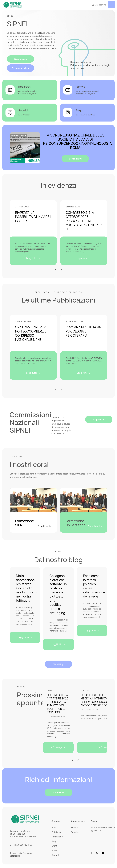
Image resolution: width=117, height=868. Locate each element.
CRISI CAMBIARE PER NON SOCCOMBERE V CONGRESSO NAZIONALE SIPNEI (31, 333)
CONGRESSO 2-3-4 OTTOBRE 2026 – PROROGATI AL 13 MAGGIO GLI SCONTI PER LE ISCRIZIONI (58, 704)
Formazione (57, 837)
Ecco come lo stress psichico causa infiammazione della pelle (94, 586)
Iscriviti (55, 850)
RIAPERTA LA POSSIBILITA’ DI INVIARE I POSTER (33, 217)
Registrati (76, 832)
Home (54, 828)
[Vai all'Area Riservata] (99, 5)
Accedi (74, 828)
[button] (56, 270)
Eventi (55, 846)
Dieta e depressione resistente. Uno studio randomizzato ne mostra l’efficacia (26, 588)
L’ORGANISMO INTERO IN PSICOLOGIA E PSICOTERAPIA (83, 331)
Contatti (56, 855)
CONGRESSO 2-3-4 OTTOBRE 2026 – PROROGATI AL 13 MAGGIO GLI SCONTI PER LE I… (84, 221)
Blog (54, 841)
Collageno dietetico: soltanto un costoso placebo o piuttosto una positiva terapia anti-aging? (58, 594)
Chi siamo (56, 832)
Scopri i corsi (45, 526)
